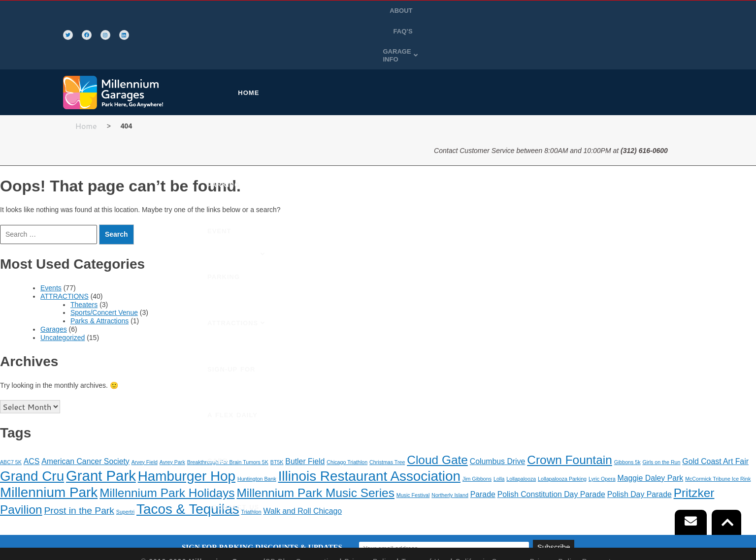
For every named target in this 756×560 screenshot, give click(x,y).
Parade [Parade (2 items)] (483, 448)
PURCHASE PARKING (322, 46)
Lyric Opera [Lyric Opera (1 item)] (602, 432)
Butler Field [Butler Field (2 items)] (305, 414)
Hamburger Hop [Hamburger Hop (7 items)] (187, 429)
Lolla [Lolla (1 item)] (499, 432)
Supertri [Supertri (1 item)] (125, 465)
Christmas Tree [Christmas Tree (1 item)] (387, 415)
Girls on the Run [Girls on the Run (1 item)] (661, 415)
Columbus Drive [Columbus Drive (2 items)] (498, 414)
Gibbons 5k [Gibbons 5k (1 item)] (627, 415)
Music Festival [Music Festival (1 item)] (413, 448)
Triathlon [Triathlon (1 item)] (251, 465)
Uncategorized (63, 291)
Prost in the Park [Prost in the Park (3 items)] (79, 463)
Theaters (84, 257)
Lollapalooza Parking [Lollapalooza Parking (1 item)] (562, 432)
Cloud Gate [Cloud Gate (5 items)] (437, 413)
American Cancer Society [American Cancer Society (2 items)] (85, 414)
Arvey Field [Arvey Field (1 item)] (145, 415)
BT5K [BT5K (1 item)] (277, 415)
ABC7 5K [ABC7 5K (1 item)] (11, 415)
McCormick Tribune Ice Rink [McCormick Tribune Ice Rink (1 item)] (718, 432)
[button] (668, 12)
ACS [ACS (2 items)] (32, 414)
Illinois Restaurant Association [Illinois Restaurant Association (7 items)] (369, 429)
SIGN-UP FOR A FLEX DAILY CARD (566, 46)
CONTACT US (664, 46)
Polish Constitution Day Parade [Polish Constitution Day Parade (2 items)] (551, 448)
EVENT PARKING (402, 46)
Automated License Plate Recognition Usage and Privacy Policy (378, 523)
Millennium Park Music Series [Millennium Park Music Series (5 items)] (315, 446)
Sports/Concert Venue (104, 266)
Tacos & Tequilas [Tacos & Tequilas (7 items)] (188, 462)
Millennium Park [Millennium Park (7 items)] (49, 446)
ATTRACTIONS (470, 46)
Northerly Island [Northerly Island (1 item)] (450, 448)
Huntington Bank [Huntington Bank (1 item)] (257, 432)
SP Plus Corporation (301, 515)
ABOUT (592, 12)
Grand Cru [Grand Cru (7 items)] (32, 429)
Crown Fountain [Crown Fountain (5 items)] (570, 413)
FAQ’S (622, 12)
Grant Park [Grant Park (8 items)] (101, 429)
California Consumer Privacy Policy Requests (535, 515)
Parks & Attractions (99, 274)
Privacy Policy (369, 515)
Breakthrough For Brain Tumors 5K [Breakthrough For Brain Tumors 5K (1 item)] (228, 415)
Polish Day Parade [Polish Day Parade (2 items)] (640, 448)
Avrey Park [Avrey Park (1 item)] (172, 415)
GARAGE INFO (668, 12)
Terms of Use (425, 515)
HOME (258, 46)
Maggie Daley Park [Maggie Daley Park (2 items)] (651, 431)
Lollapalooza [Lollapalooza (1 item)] (521, 432)
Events (51, 241)
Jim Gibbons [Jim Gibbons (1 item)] (477, 432)
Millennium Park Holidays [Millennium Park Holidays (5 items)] (167, 446)
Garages (54, 282)
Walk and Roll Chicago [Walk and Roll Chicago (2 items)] (303, 464)
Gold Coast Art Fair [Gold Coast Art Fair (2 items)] (715, 414)
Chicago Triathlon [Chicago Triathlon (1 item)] (347, 415)
